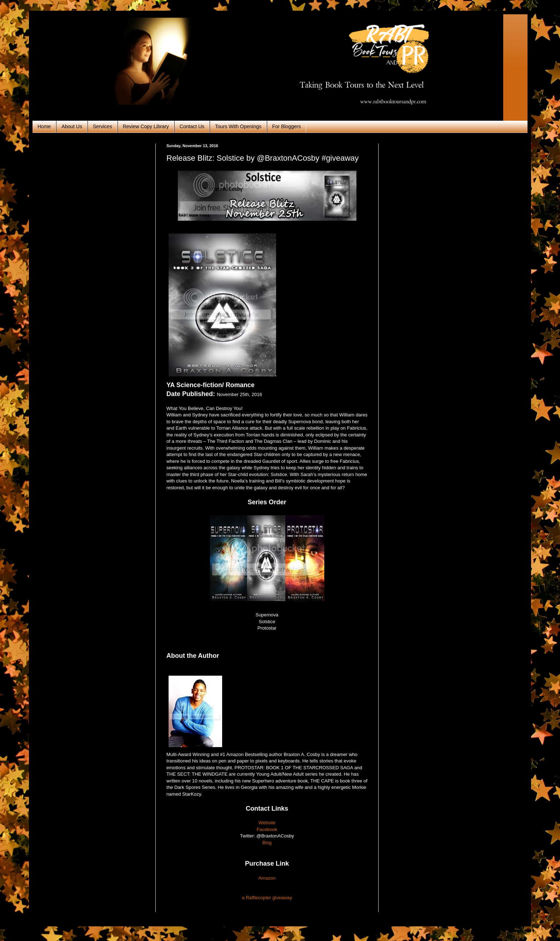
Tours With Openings (238, 126)
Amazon (267, 878)
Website (267, 823)
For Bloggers (286, 126)
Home (44, 126)
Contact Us (192, 126)
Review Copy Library (146, 126)
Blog (267, 843)
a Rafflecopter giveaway (267, 898)
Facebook (267, 829)
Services (102, 126)
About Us (72, 126)
